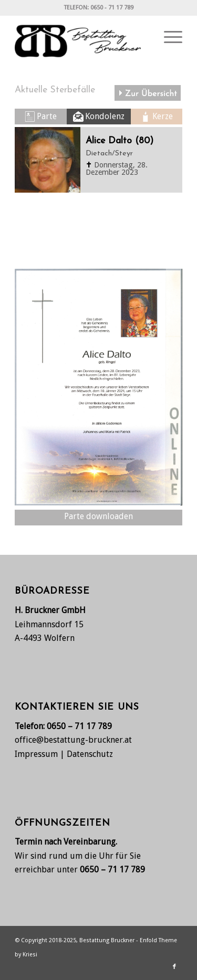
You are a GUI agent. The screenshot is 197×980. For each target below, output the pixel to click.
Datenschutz (90, 754)
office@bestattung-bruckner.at (73, 740)
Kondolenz (105, 116)
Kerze (163, 116)
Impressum (36, 754)
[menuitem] (168, 37)
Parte (47, 116)
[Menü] (168, 37)
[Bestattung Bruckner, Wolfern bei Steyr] (82, 37)
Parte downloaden (98, 516)
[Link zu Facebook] (174, 967)
